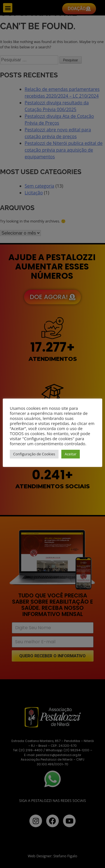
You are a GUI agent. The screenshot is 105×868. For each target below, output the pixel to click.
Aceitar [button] (71, 454)
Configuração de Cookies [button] (34, 454)
